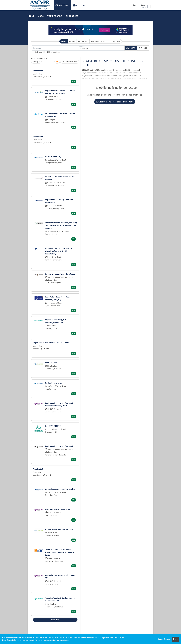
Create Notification (70, 62)
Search (63, 41)
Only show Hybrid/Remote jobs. (47, 52)
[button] (143, 48)
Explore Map (83, 41)
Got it (175, 639)
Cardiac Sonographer (54, 383)
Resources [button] (72, 16)
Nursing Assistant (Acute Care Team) (60, 274)
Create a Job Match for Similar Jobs (115, 102)
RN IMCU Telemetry (53, 157)
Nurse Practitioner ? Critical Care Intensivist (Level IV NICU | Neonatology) (58, 251)
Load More (55, 620)
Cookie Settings (164, 639)
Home (32, 16)
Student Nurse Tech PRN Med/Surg (59, 529)
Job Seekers (62, 5)
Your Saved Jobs (114, 41)
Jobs (41, 16)
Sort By (36, 62)
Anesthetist (38, 71)
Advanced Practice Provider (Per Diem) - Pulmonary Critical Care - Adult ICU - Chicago (61, 225)
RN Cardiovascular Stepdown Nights (60, 489)
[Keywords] (55, 48)
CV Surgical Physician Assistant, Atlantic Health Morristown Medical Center (60, 552)
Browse (72, 41)
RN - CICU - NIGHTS (53, 426)
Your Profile (55, 16)
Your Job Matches (98, 41)
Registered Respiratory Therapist (59, 446)
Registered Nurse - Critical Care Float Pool (51, 343)
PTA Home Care (51, 363)
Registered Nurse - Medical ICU (58, 509)
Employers (79, 5)
